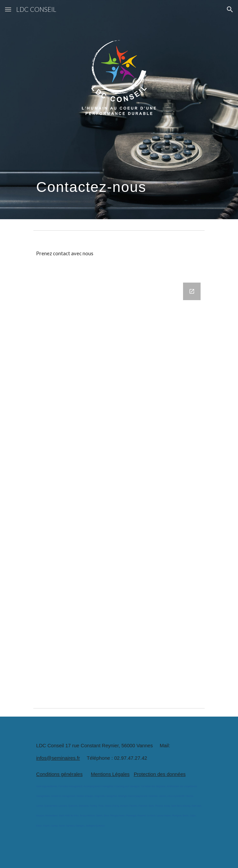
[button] (8, 9)
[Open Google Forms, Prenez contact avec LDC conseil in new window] (192, 291)
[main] (119, 173)
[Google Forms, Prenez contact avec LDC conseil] (119, 486)
